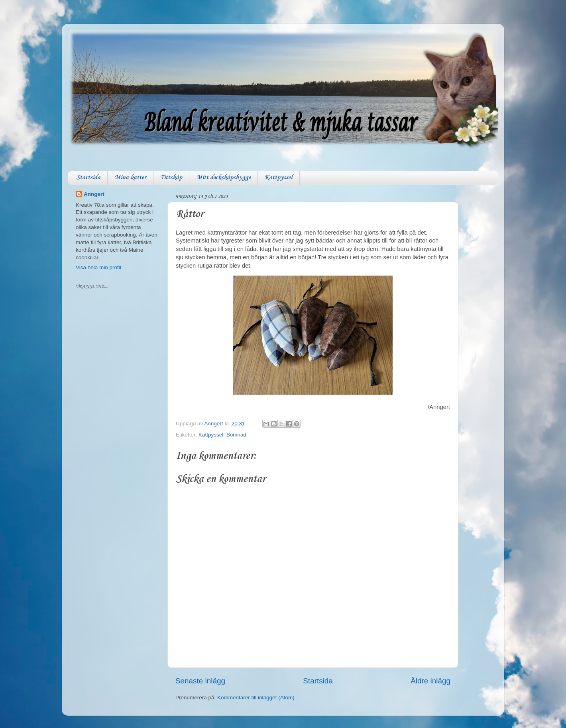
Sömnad (236, 435)
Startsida (88, 178)
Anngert (94, 194)
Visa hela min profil (98, 267)
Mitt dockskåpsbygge (223, 178)
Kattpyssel (279, 178)
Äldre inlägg (430, 681)
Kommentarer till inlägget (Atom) (256, 698)
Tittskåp (171, 178)
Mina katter (130, 178)
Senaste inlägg (200, 681)
